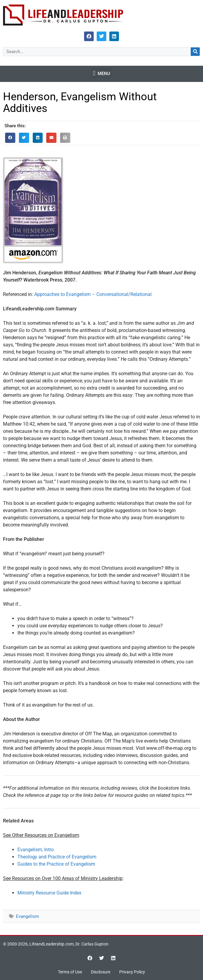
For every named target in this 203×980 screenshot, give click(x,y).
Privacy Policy (132, 972)
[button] (101, 73)
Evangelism (27, 916)
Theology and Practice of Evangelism (57, 857)
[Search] (195, 52)
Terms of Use (70, 972)
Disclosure (101, 972)
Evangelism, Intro (36, 850)
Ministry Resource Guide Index (49, 893)
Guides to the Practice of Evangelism (56, 864)
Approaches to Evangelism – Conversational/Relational (93, 294)
